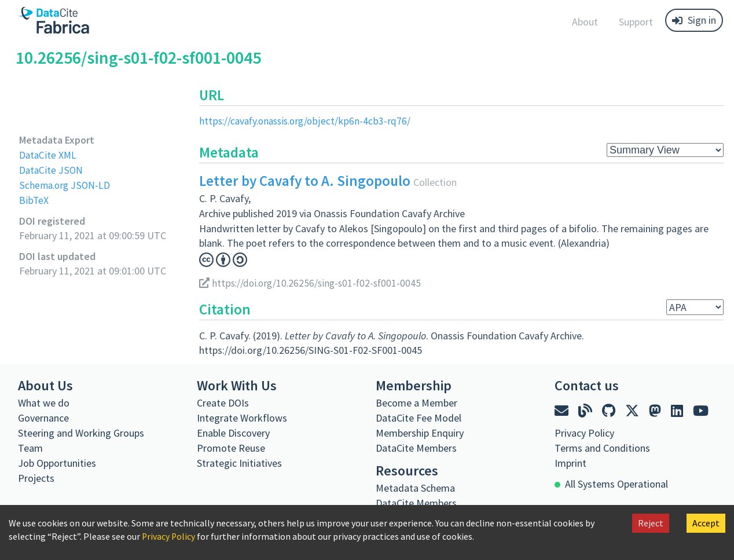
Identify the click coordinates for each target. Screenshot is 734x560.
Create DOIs (223, 402)
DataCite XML (49, 155)
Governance (43, 417)
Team (30, 447)
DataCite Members (416, 447)
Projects (36, 477)
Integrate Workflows (242, 417)
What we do (44, 402)
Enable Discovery (233, 432)
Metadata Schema (415, 487)
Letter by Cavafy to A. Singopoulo (305, 181)
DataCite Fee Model (419, 417)
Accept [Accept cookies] (706, 523)
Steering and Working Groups (81, 432)
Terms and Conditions (602, 447)
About (585, 22)
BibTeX (34, 200)
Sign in (694, 20)
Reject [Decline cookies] (651, 523)
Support (636, 22)
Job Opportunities (57, 462)
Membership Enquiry (420, 432)
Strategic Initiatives (239, 462)
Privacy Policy (169, 536)
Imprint (570, 462)
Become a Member (416, 402)
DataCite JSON (52, 169)
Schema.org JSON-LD (66, 184)
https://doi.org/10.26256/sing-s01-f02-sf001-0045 (313, 282)
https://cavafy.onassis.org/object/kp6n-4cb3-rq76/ (308, 121)
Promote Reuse (231, 447)
